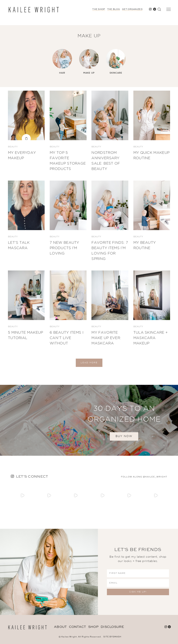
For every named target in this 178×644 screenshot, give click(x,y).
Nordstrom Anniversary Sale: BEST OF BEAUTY (106, 161)
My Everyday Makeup (22, 155)
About (60, 627)
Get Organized (132, 9)
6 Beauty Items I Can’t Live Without (67, 338)
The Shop (99, 9)
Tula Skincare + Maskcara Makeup (151, 338)
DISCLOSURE (112, 627)
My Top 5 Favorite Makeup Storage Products (68, 161)
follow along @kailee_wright (144, 477)
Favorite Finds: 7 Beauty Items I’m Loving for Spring (110, 251)
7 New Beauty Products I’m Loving (64, 248)
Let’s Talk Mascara (19, 245)
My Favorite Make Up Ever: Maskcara (106, 338)
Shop (93, 627)
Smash (117, 637)
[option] (62, 62)
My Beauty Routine (145, 245)
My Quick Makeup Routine (152, 155)
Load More (89, 363)
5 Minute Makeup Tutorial (26, 335)
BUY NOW (124, 436)
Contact (77, 627)
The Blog (114, 9)
